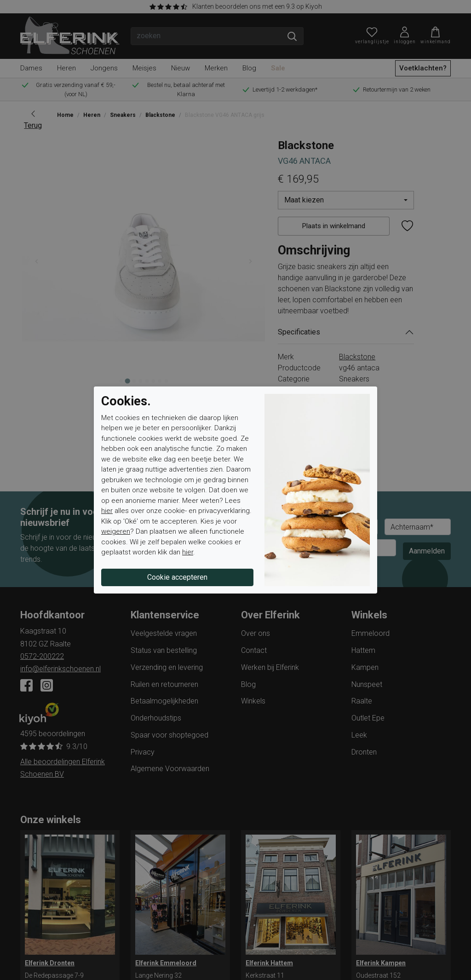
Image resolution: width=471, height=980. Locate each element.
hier (107, 511)
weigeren (116, 531)
